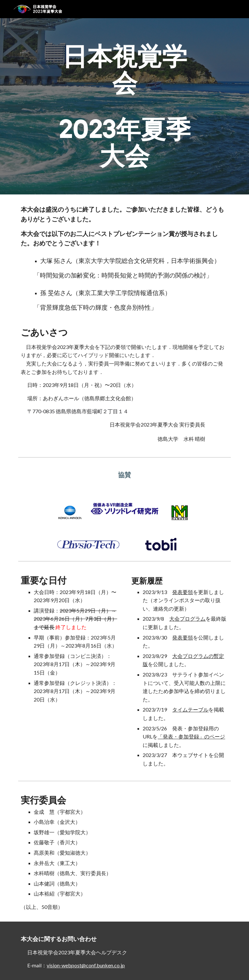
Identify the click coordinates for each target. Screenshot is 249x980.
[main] (124, 106)
